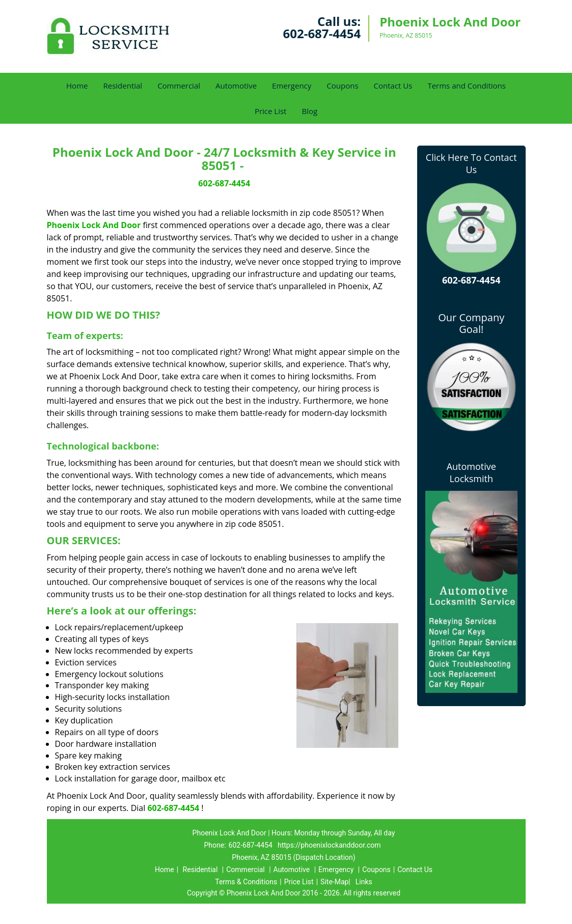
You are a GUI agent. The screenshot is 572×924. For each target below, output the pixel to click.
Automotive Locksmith (471, 472)
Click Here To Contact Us (471, 163)
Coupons (342, 86)
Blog (309, 111)
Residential (122, 86)
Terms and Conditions (467, 86)
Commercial (179, 86)
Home (77, 86)
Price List (271, 111)
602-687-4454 (322, 33)
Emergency (292, 86)
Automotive (236, 86)
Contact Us (393, 86)
